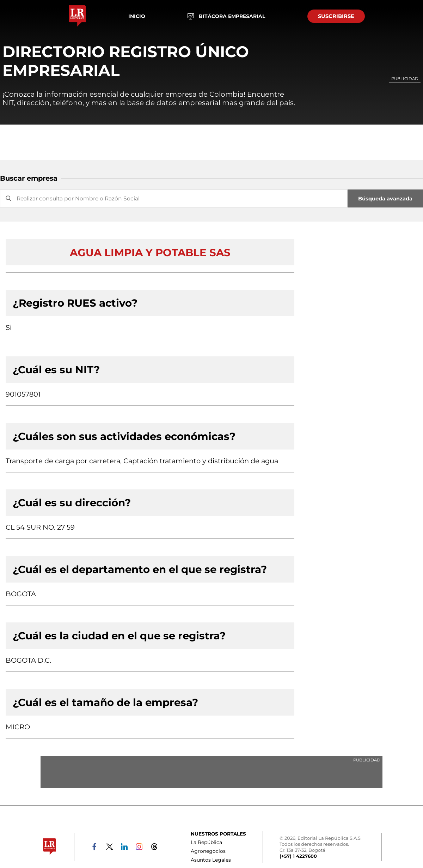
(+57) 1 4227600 (298, 856)
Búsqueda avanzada (385, 199)
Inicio (137, 16)
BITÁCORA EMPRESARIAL (226, 16)
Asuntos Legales (211, 860)
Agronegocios (208, 851)
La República (206, 842)
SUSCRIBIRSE (336, 16)
